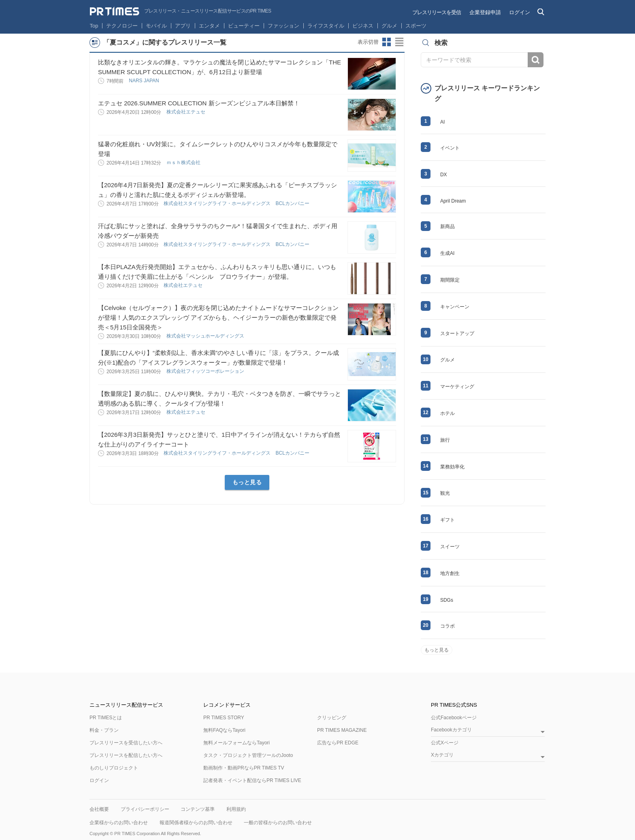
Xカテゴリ (442, 755)
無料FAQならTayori (224, 730)
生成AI (447, 253)
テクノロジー (122, 26)
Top (94, 26)
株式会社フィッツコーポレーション (206, 371)
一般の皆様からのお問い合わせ (278, 823)
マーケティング (457, 387)
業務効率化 (452, 467)
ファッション (283, 26)
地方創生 (450, 573)
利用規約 (236, 809)
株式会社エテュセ (186, 112)
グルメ (389, 26)
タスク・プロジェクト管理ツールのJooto (248, 755)
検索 (536, 60)
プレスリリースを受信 (437, 12)
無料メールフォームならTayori (237, 743)
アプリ (183, 26)
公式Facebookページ (454, 718)
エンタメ (209, 26)
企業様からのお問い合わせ (119, 823)
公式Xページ (445, 743)
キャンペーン (455, 307)
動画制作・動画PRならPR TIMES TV (244, 768)
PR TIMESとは (106, 718)
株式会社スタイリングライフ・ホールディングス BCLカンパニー (237, 203)
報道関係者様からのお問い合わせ (196, 823)
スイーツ (450, 547)
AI (442, 122)
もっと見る (247, 482)
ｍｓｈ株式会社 (184, 162)
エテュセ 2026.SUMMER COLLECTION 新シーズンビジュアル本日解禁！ (199, 103)
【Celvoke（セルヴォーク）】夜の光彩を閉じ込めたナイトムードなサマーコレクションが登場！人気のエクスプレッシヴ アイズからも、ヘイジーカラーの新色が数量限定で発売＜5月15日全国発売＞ (218, 317)
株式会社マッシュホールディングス (206, 336)
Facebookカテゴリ (451, 730)
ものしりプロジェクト (114, 768)
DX (444, 175)
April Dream (453, 201)
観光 (445, 493)
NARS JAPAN (145, 81)
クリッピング (332, 718)
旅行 (445, 440)
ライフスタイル (326, 26)
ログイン (520, 12)
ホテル (447, 413)
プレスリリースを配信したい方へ (126, 755)
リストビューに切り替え (400, 42)
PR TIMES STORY (224, 718)
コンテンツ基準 (198, 809)
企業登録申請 (485, 12)
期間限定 (450, 280)
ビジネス (363, 26)
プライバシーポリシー (145, 809)
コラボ (447, 626)
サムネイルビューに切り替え (387, 42)
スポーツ (416, 26)
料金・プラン (104, 730)
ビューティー (244, 26)
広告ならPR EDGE (338, 743)
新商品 (447, 227)
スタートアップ (457, 333)
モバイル (156, 26)
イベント (450, 148)
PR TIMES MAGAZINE (342, 730)
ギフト (447, 520)
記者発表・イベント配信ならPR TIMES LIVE (252, 780)
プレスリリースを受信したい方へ (126, 743)
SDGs (447, 600)
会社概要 (99, 809)
